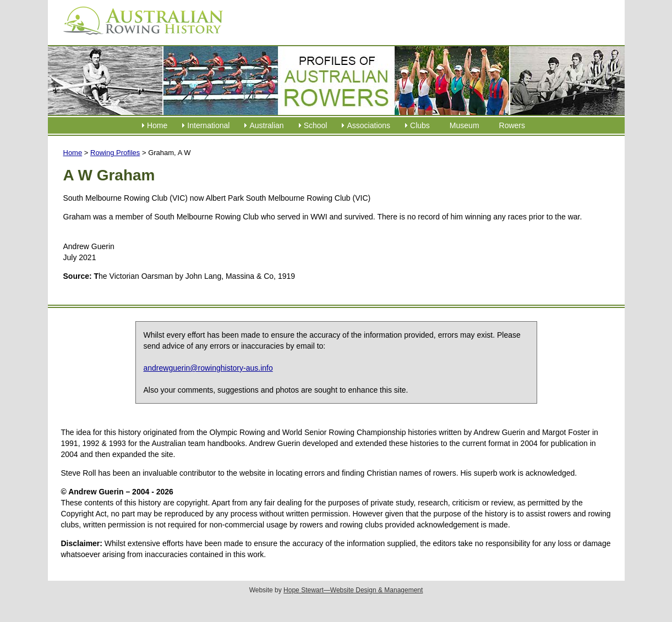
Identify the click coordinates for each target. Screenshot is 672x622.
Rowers (512, 125)
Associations (368, 125)
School (316, 125)
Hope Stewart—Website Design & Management (353, 590)
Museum (465, 125)
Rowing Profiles (115, 153)
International (208, 125)
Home (157, 125)
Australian (266, 125)
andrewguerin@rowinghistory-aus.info (208, 368)
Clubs (420, 125)
